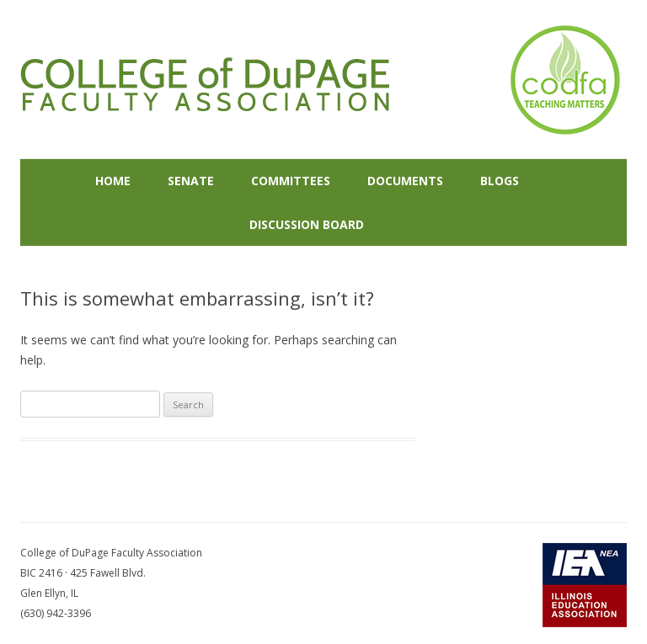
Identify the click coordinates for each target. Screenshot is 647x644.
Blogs (500, 181)
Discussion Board (307, 224)
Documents (405, 181)
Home (113, 181)
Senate (191, 181)
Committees (291, 181)
